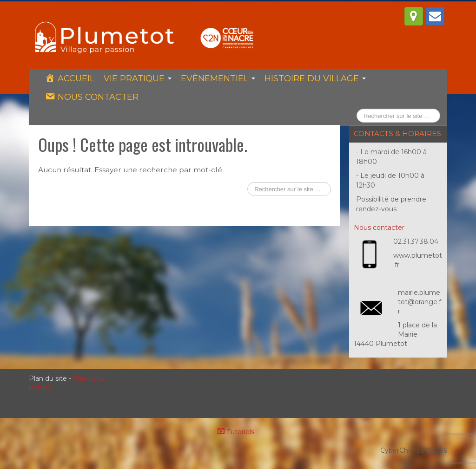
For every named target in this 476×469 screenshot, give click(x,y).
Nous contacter (379, 228)
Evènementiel (218, 78)
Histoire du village (315, 78)
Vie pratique (138, 78)
